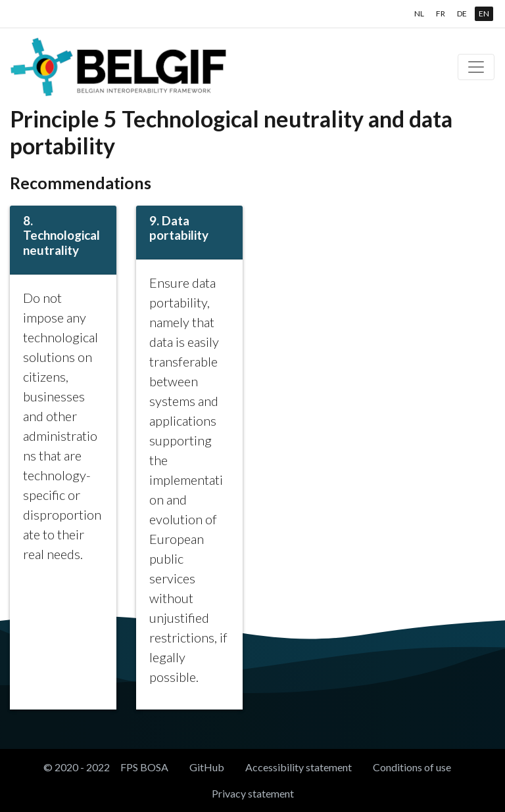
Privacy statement (253, 793)
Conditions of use (412, 767)
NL (419, 13)
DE (462, 13)
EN (484, 13)
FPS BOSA (144, 767)
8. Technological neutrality (61, 236)
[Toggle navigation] (476, 67)
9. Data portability (179, 228)
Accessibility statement (299, 767)
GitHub (207, 767)
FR (441, 13)
